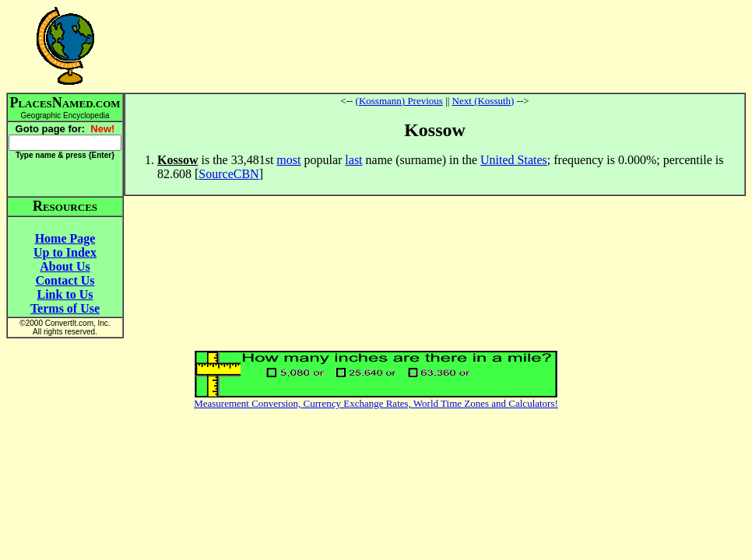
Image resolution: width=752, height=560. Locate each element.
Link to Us (65, 294)
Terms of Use (65, 308)
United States (514, 160)
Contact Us (65, 280)
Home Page (65, 238)
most (288, 160)
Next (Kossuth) (483, 101)
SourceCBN (228, 174)
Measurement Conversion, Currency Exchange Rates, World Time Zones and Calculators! (376, 403)
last (353, 160)
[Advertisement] (435, 46)
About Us (65, 266)
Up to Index (65, 252)
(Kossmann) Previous (399, 101)
